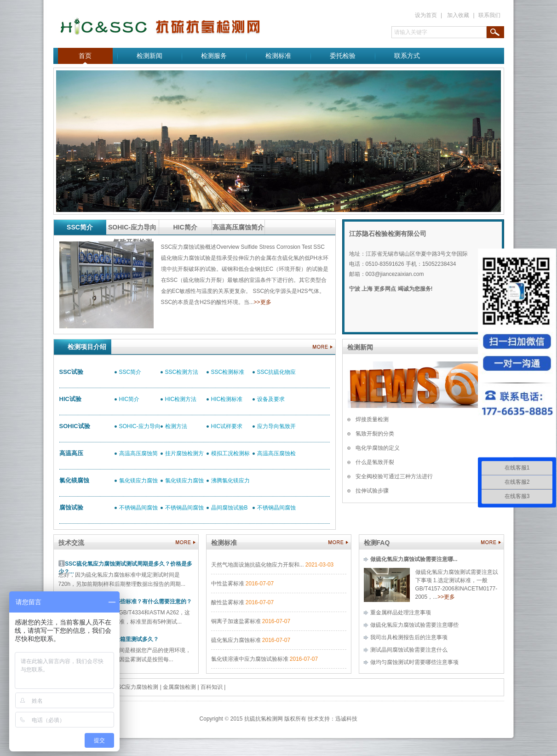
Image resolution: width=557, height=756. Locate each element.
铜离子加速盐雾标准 (236, 621)
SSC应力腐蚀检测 (136, 687)
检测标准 (278, 56)
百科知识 (212, 687)
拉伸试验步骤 (372, 491)
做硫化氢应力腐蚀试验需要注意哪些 (414, 625)
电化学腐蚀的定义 (378, 448)
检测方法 (176, 426)
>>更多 (263, 302)
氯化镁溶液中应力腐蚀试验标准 (250, 659)
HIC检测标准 (227, 399)
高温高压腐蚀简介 (238, 227)
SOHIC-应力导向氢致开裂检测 (132, 229)
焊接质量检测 (372, 419)
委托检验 (343, 56)
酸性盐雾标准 (228, 602)
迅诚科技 (346, 719)
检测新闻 (149, 56)
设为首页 (426, 15)
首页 (85, 56)
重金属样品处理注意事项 (401, 613)
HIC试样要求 (227, 426)
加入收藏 (458, 15)
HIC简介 (185, 227)
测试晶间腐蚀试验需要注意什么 (409, 650)
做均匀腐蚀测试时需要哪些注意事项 (414, 662)
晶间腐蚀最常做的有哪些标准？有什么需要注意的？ (128, 601)
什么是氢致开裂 (375, 462)
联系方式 (407, 56)
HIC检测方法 (181, 399)
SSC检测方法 (182, 372)
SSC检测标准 (228, 372)
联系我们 (489, 15)
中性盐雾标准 (228, 584)
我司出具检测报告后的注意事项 (409, 637)
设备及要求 (271, 399)
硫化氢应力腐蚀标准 (236, 640)
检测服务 (214, 56)
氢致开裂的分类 (375, 434)
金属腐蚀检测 (179, 687)
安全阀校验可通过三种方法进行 (394, 476)
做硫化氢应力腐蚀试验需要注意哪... (414, 559)
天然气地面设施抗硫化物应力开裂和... (258, 565)
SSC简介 (80, 227)
